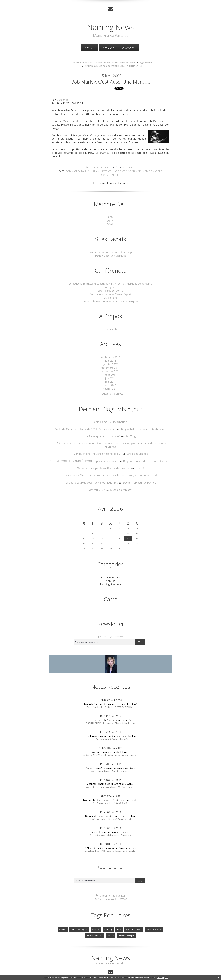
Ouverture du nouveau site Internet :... (111, 743)
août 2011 (110, 372)
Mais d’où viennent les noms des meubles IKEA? (110, 695)
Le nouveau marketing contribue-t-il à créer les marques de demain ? (111, 283)
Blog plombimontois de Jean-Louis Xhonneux (143, 439)
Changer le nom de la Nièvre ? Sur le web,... (110, 775)
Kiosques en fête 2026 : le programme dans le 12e (95, 467)
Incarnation (120, 418)
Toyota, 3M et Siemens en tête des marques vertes (110, 791)
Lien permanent (97, 168)
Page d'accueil (143, 62)
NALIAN (101, 926)
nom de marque (150, 172)
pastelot (107, 172)
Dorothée (62, 100)
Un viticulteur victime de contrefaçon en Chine (111, 807)
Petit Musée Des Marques (111, 255)
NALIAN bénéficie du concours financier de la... (110, 839)
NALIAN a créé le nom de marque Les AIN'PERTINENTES (114, 66)
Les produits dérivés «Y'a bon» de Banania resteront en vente (104, 62)
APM (110, 217)
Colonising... (102, 418)
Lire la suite (111, 327)
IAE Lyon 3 (111, 286)
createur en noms (123, 920)
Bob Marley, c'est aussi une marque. (111, 82)
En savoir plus (162, 978)
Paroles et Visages (135, 446)
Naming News (110, 26)
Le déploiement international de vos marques (111, 299)
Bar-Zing (129, 432)
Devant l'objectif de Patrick (137, 475)
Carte (111, 590)
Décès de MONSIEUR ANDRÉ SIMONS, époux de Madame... (86, 453)
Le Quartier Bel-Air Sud (141, 467)
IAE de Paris (111, 296)
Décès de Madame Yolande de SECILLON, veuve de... (87, 425)
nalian (96, 172)
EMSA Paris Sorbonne (111, 289)
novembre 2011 (111, 368)
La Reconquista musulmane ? (103, 432)
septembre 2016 (111, 355)
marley (87, 172)
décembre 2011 (111, 365)
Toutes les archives (112, 390)
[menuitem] (89, 48)
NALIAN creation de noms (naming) (111, 252)
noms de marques (70, 920)
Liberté (138, 460)
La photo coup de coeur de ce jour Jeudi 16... (93, 475)
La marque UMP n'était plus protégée (111, 711)
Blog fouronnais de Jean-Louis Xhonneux (145, 453)
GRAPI (111, 224)
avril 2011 (110, 382)
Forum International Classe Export (110, 293)
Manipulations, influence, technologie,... (98, 446)
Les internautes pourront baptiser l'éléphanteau (110, 727)
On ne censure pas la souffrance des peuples (104, 460)
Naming (130, 168)
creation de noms (143, 920)
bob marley (76, 172)
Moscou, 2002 (98, 482)
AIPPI (110, 221)
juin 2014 (110, 358)
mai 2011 (110, 378)
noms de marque (116, 926)
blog (109, 920)
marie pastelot (121, 172)
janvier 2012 (111, 362)
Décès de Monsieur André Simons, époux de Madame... (83, 439)
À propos (128, 48)
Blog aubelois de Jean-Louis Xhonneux (142, 425)
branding (98, 920)
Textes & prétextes (121, 482)
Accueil (89, 48)
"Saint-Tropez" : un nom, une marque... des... (110, 759)
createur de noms (162, 920)
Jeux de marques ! (111, 569)
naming (135, 172)
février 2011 (110, 385)
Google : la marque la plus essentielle (111, 823)
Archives (108, 48)
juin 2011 (110, 375)
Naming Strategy (111, 576)
